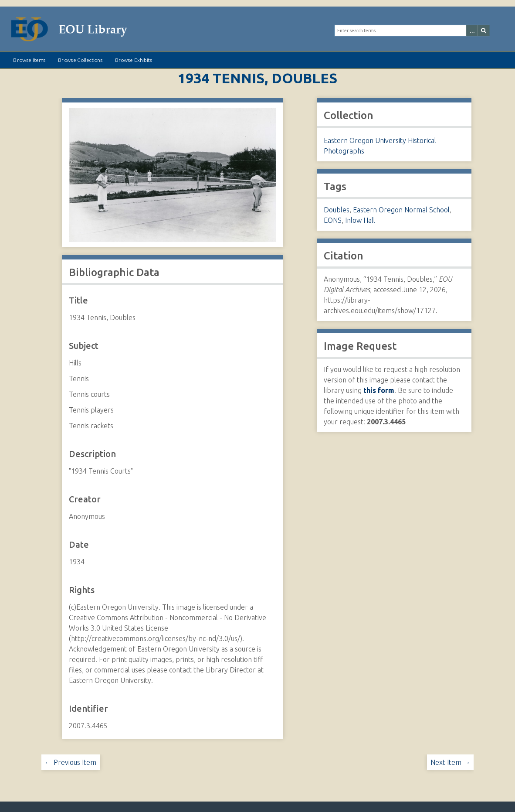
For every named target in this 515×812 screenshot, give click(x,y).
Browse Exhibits (133, 60)
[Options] (472, 31)
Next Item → (450, 762)
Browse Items (29, 60)
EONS (333, 220)
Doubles (337, 210)
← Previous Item (71, 762)
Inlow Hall (360, 220)
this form (379, 390)
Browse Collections (80, 60)
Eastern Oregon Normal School (401, 210)
